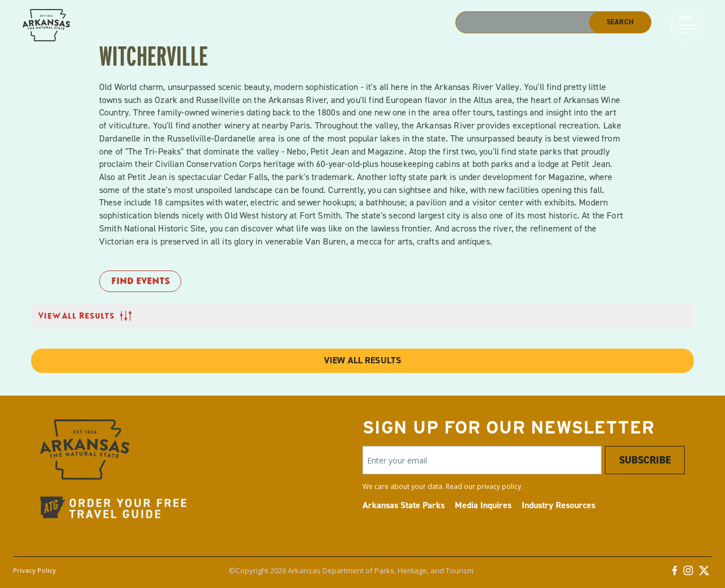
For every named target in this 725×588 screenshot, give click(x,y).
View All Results (76, 316)
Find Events (140, 281)
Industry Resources (558, 505)
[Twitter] (704, 573)
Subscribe (645, 460)
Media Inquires (483, 505)
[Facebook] (675, 573)
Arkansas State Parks (404, 505)
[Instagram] (688, 573)
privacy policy (499, 486)
